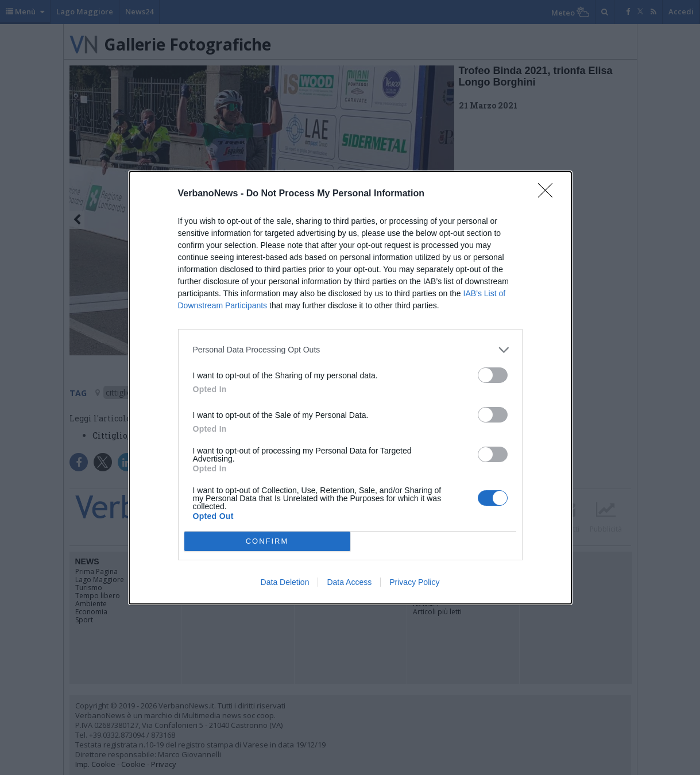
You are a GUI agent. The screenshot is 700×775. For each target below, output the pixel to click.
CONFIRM (267, 541)
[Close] (549, 194)
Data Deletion (285, 582)
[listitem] (350, 350)
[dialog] (350, 388)
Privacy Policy (414, 582)
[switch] (493, 375)
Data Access (349, 582)
